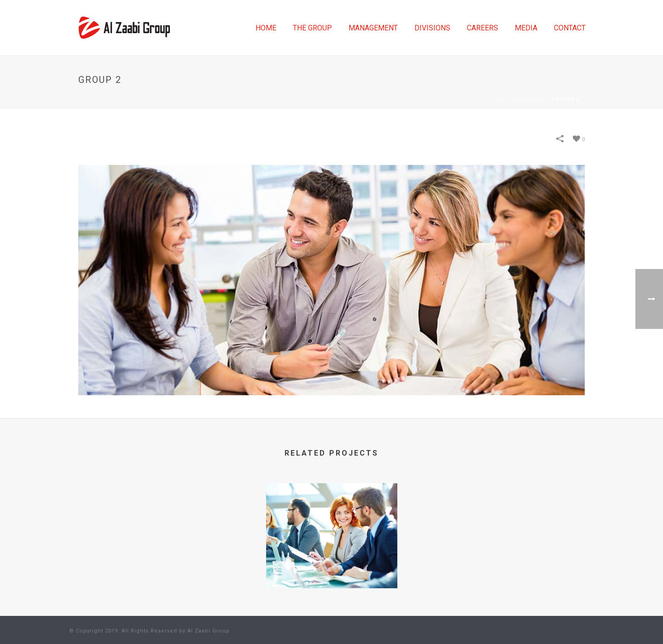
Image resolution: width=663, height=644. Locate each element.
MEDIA (526, 28)
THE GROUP (312, 28)
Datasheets (533, 99)
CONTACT (570, 28)
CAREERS (483, 28)
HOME (266, 28)
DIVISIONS (432, 28)
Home (503, 99)
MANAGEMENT (373, 28)
